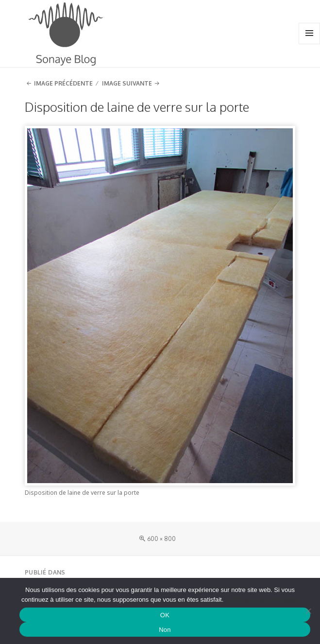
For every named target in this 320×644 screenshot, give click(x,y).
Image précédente (63, 83)
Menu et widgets (310, 44)
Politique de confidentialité (262, 600)
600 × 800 (161, 539)
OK (165, 615)
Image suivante (127, 83)
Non (165, 630)
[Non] (308, 611)
